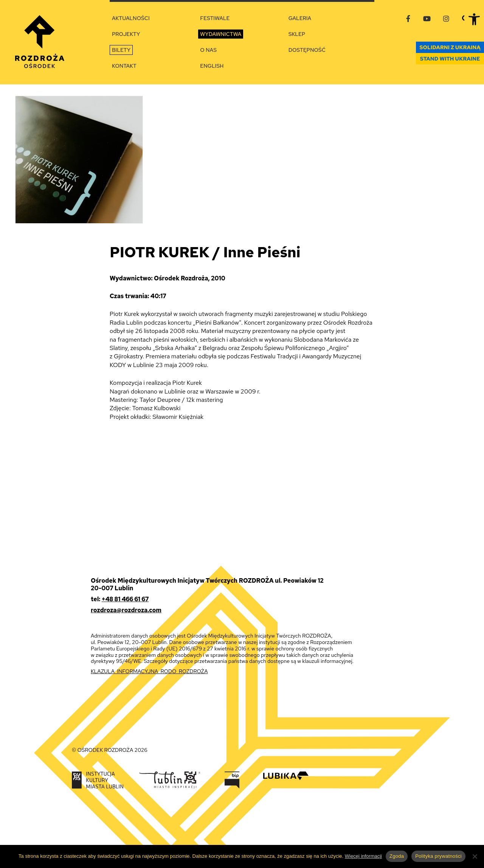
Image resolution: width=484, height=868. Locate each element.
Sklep (297, 34)
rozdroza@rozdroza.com (126, 610)
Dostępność (307, 50)
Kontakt (124, 66)
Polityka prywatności (438, 856)
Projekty (126, 34)
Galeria (300, 18)
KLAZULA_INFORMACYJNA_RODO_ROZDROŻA (149, 671)
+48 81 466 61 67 (125, 599)
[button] (474, 19)
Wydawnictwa (221, 34)
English (212, 66)
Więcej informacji (363, 856)
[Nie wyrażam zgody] (475, 856)
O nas (208, 50)
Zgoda (397, 856)
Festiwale (215, 18)
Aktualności (131, 18)
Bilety (121, 50)
